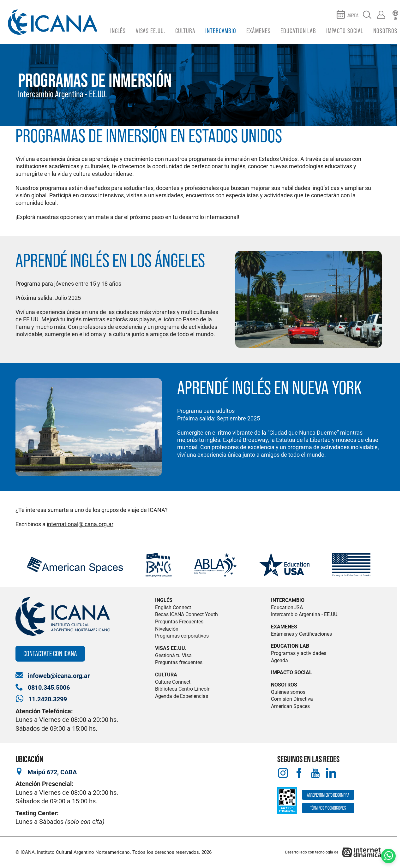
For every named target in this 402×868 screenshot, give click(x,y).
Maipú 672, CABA (52, 772)
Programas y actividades (299, 653)
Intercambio (221, 31)
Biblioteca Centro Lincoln (183, 689)
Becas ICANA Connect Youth (186, 614)
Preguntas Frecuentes (179, 622)
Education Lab (298, 31)
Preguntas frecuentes (179, 662)
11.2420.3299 (48, 699)
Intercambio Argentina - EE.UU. (62, 94)
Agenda (279, 660)
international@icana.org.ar (80, 524)
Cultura (185, 31)
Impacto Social (345, 31)
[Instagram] (283, 773)
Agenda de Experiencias (182, 696)
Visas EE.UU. (151, 31)
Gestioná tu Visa (173, 655)
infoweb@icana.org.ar (59, 676)
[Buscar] (367, 15)
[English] (395, 15)
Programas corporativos (182, 636)
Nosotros (385, 31)
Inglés (118, 31)
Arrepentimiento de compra (328, 795)
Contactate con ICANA (50, 654)
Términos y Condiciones (328, 808)
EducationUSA (287, 607)
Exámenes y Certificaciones (301, 634)
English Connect (173, 607)
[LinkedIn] (331, 773)
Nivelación (167, 629)
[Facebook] (299, 773)
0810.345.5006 (49, 688)
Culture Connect (173, 682)
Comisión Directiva (292, 699)
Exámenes (258, 31)
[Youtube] (315, 773)
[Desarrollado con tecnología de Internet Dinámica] (333, 852)
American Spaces (290, 706)
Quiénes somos (288, 692)
